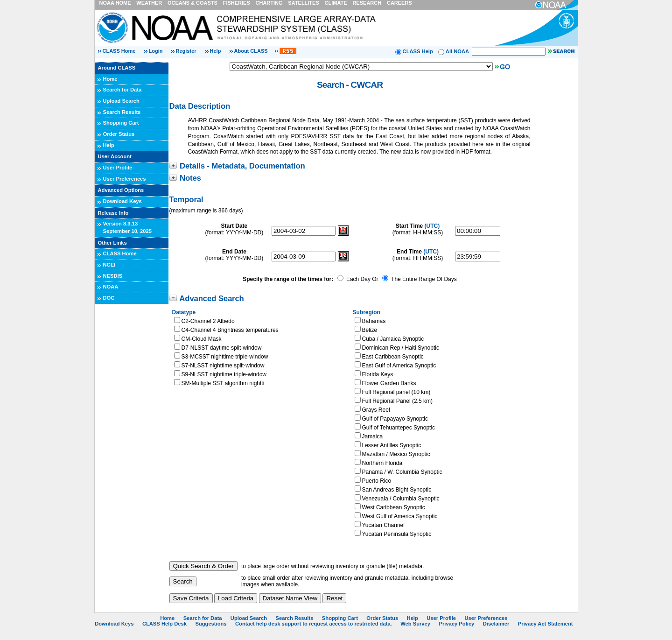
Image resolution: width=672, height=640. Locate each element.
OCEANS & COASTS (192, 3)
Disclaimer (496, 624)
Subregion (367, 312)
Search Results (122, 112)
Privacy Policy (456, 624)
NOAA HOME (115, 3)
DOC (109, 298)
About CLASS (251, 51)
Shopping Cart (121, 123)
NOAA (111, 287)
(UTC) (432, 226)
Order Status (119, 134)
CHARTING (269, 3)
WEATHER (149, 3)
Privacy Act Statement (546, 624)
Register (186, 51)
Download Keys (122, 201)
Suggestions (211, 624)
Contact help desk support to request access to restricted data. (314, 624)
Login (157, 51)
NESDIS (113, 276)
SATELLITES (303, 3)
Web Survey (415, 624)
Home (110, 79)
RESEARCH (367, 3)
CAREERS (399, 3)
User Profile (118, 168)
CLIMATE (336, 3)
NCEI (109, 265)
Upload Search (121, 101)
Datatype (184, 312)
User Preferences (125, 179)
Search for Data (122, 90)
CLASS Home (119, 51)
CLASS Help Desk (164, 624)
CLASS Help (418, 51)
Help (216, 51)
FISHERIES (237, 3)
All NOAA (457, 51)
